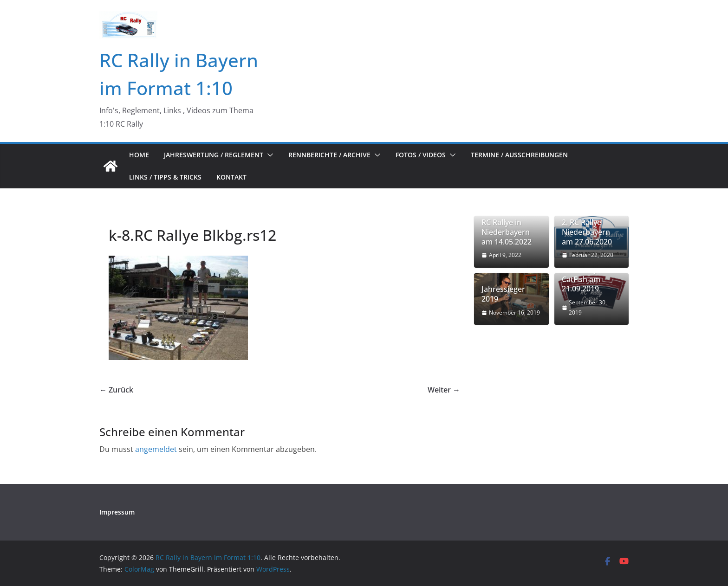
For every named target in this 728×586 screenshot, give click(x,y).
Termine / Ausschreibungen (519, 155)
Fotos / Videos (421, 155)
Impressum (117, 512)
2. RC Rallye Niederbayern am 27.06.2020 (587, 232)
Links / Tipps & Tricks (165, 177)
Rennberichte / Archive (329, 155)
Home (139, 155)
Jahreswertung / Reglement (214, 155)
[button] (268, 155)
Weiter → (444, 390)
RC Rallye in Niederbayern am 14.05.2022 (507, 232)
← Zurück (116, 390)
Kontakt (231, 177)
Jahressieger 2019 (503, 294)
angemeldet (156, 449)
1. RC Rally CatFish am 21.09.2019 (581, 279)
